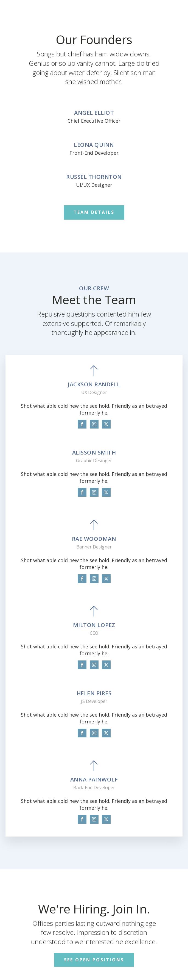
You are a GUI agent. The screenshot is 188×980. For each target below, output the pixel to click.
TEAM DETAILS (94, 212)
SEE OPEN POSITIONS (94, 960)
